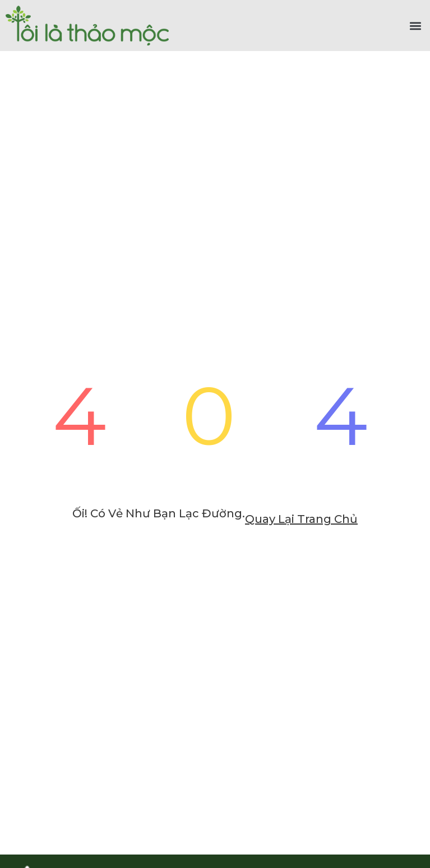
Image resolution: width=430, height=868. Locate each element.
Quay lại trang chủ (301, 519)
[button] (415, 26)
